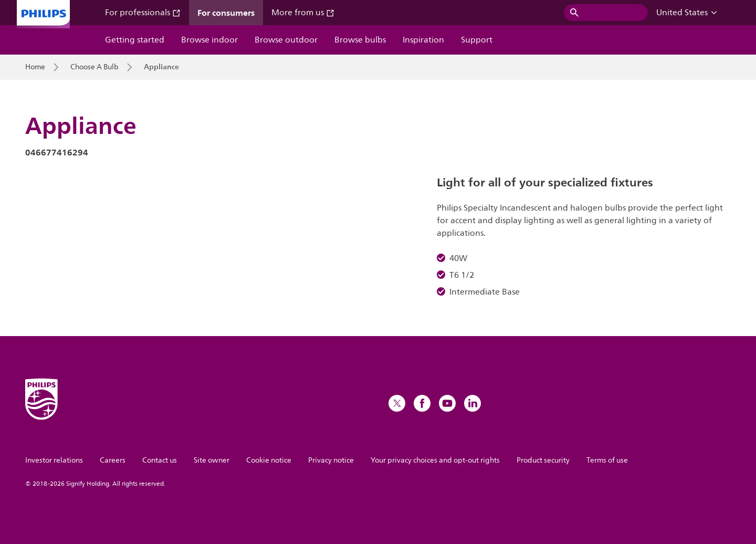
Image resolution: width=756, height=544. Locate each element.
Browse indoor (209, 40)
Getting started (135, 40)
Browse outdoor (286, 40)
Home (35, 67)
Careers (113, 460)
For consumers (226, 13)
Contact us (160, 460)
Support (477, 40)
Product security (543, 460)
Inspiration (423, 40)
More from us (303, 13)
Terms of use (607, 460)
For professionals (143, 13)
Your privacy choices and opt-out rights (435, 460)
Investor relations (54, 460)
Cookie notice (269, 460)
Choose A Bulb (94, 67)
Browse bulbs (360, 40)
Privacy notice (331, 460)
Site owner (212, 460)
